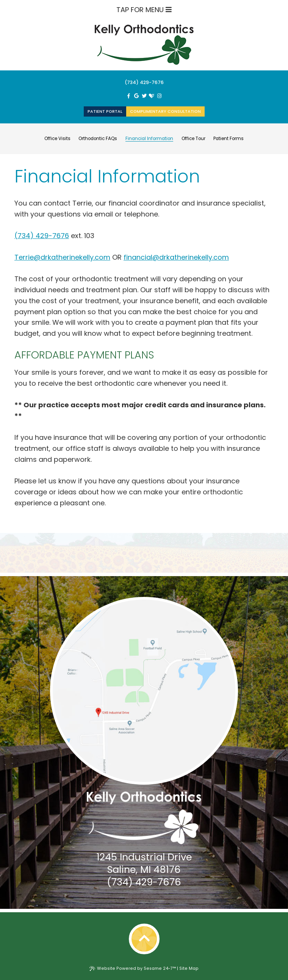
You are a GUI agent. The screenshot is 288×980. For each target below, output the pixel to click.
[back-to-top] (144, 939)
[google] (136, 96)
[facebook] (128, 96)
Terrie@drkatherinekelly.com (62, 257)
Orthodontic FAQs (98, 139)
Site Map (189, 968)
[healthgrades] (152, 96)
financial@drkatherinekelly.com (176, 257)
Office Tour (193, 139)
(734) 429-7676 (144, 82)
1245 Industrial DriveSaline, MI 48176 (144, 863)
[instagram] (159, 96)
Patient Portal (105, 111)
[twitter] (144, 96)
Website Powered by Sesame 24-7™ (133, 968)
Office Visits (57, 139)
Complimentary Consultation (165, 111)
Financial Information (149, 139)
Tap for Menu (144, 10)
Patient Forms (229, 139)
